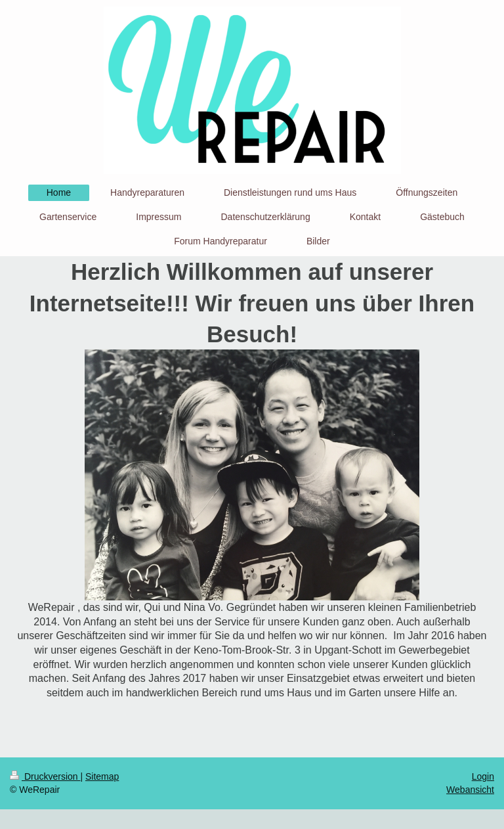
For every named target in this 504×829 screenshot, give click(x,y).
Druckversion (45, 776)
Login (483, 776)
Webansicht (470, 790)
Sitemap (102, 776)
